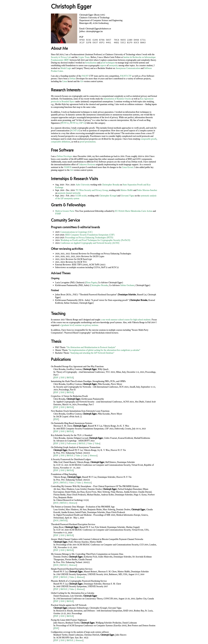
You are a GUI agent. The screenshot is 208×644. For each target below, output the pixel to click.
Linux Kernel (128, 167)
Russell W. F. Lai (95, 426)
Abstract (93, 456)
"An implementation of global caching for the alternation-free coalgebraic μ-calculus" (104, 350)
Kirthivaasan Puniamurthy (93, 399)
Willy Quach (103, 369)
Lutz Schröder (76, 596)
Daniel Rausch (70, 462)
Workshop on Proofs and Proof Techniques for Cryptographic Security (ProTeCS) (95, 240)
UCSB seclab (81, 196)
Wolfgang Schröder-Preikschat (109, 623)
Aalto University (83, 185)
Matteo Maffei (127, 190)
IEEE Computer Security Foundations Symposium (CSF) (90, 235)
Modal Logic (66, 68)
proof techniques (108, 63)
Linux (65, 81)
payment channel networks (69, 193)
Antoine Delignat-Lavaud (77, 438)
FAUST (85, 76)
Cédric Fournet (111, 438)
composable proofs (149, 139)
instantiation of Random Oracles (117, 99)
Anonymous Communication (128, 68)
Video (90, 443)
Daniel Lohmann (130, 623)
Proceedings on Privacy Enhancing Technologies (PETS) (89, 238)
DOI (62, 378)
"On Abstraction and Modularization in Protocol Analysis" (91, 347)
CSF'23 (82, 123)
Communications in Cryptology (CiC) (76, 232)
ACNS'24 (75, 131)
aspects (103, 65)
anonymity (113, 65)
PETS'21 (65, 123)
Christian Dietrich (92, 635)
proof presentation (88, 142)
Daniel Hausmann (61, 596)
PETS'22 (74, 123)
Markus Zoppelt (133, 527)
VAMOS (68, 167)
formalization (91, 63)
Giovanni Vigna (127, 196)
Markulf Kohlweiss (142, 438)
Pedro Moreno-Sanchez (147, 190)
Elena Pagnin (91, 282)
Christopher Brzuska (111, 185)
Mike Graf (58, 462)
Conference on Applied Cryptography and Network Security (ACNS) (90, 243)
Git (82, 81)
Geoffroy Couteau (74, 369)
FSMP (58, 214)
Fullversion (71, 443)
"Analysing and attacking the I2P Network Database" (92, 353)
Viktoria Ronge (110, 426)
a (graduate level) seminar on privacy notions (79, 325)
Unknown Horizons (87, 164)
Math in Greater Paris (65, 211)
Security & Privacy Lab (61, 57)
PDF (56, 378)
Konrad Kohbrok (125, 438)
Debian (72, 79)
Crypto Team (84, 57)
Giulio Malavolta (105, 557)
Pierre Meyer (117, 384)
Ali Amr (57, 489)
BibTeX (70, 378)
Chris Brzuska (59, 369)
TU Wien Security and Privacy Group (92, 190)
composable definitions (61, 142)
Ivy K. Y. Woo (123, 426)
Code (85, 456)
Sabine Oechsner (127, 285)
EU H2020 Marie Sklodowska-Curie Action (134, 211)
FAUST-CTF (126, 76)
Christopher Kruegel (108, 196)
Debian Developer (65, 156)
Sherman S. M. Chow (63, 426)
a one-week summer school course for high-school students (126, 320)
